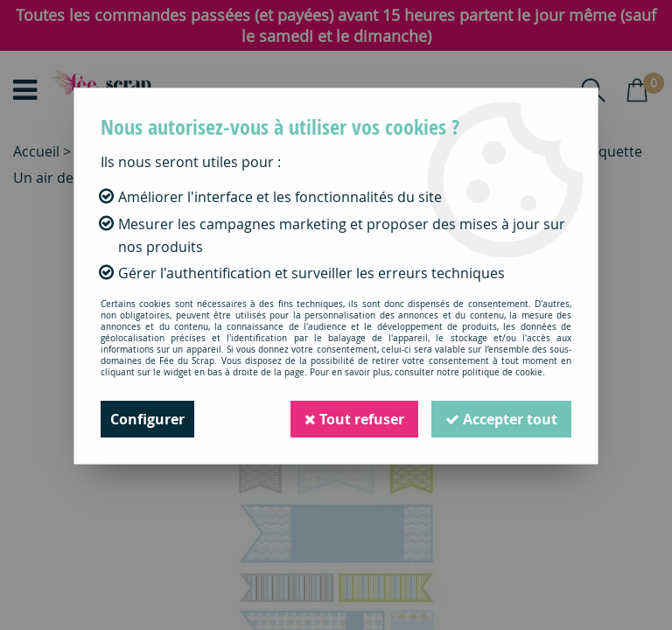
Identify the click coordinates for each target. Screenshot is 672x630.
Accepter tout (501, 419)
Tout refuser (354, 419)
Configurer (147, 419)
